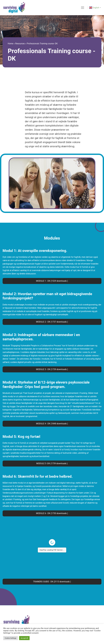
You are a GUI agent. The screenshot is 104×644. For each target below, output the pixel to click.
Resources (20, 44)
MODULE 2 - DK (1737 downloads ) (52, 322)
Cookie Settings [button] (11, 638)
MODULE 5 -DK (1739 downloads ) (52, 463)
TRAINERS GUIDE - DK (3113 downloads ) (52, 582)
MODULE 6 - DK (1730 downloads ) (52, 513)
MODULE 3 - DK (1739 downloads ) (52, 369)
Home (10, 44)
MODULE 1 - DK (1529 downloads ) (52, 281)
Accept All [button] (24, 638)
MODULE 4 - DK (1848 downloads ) (52, 424)
